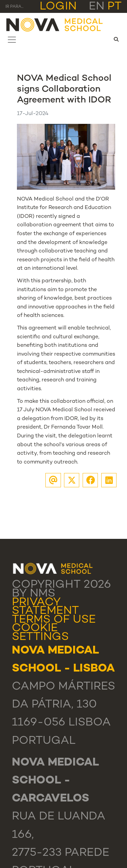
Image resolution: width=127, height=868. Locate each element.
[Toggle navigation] (12, 40)
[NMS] (55, 24)
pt (114, 7)
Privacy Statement (45, 607)
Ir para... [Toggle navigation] (14, 7)
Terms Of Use (54, 620)
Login (58, 7)
